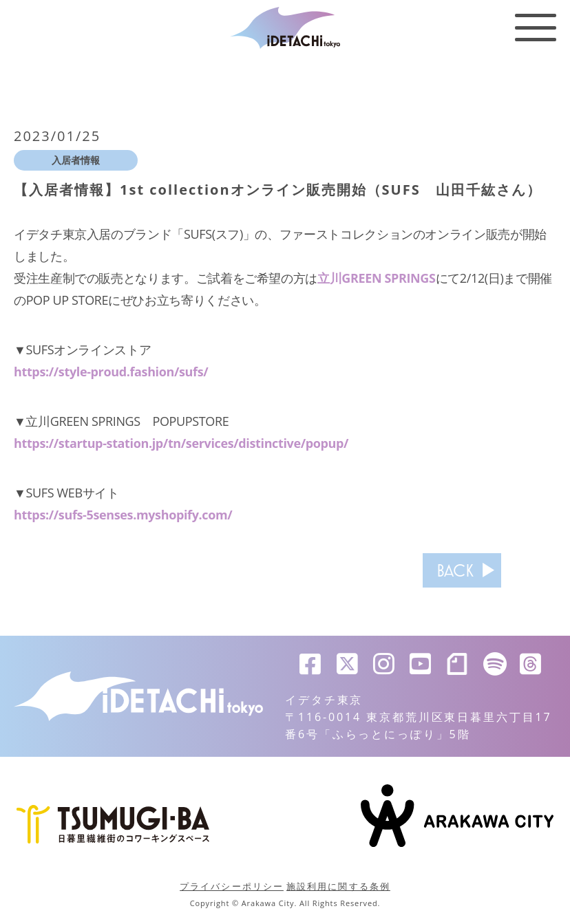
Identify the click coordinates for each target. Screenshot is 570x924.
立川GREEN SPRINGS (377, 278)
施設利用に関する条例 (338, 886)
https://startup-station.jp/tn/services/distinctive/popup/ (181, 443)
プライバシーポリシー (232, 886)
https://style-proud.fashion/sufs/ (111, 372)
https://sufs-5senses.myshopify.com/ (123, 515)
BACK (455, 570)
